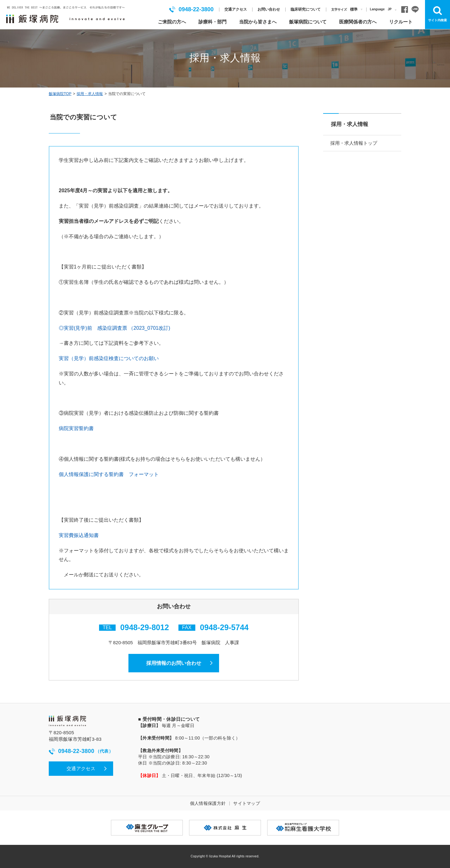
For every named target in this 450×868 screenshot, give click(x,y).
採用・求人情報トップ (354, 143)
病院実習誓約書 (76, 428)
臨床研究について (306, 9)
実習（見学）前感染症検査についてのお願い (109, 358)
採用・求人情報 (90, 94)
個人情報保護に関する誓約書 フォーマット (109, 474)
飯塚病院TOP (60, 94)
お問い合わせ (269, 9)
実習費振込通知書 (79, 535)
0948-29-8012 (145, 627)
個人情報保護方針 (208, 804)
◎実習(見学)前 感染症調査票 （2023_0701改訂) (115, 328)
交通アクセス (236, 9)
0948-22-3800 (191, 9)
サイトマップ (247, 804)
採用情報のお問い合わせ (174, 663)
